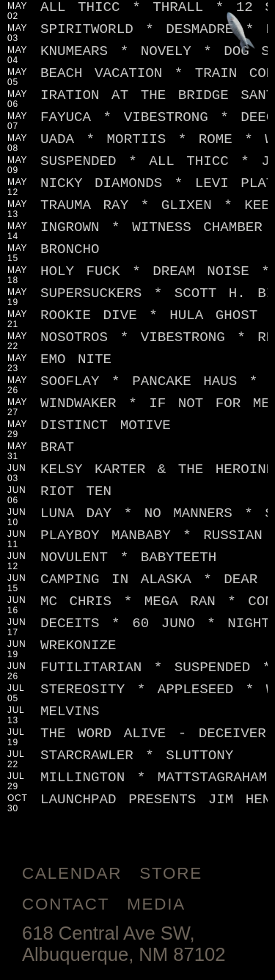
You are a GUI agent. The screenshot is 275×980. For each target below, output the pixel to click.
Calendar (72, 873)
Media (156, 904)
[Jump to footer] (241, 34)
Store (171, 873)
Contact (66, 904)
